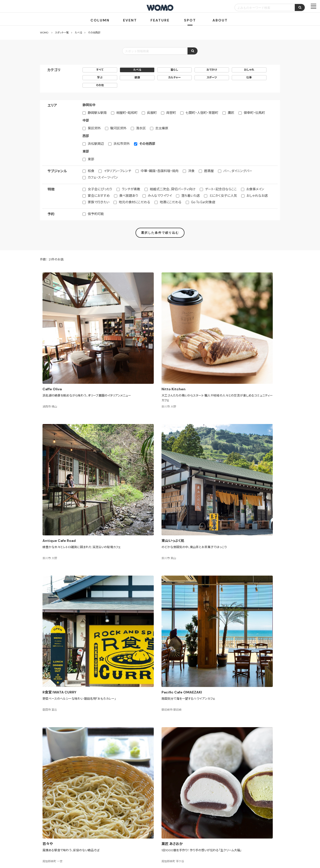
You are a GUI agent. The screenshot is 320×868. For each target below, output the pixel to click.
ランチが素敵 (131, 189)
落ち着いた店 (190, 196)
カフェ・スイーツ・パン (103, 177)
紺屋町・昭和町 (127, 113)
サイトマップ (190, 821)
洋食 (191, 171)
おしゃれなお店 (257, 196)
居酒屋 (209, 171)
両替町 (171, 113)
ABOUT (220, 20)
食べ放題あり (129, 196)
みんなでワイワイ (160, 196)
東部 (91, 159)
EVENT (130, 20)
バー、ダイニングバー (238, 171)
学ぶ (100, 77)
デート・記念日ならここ (221, 189)
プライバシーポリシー (144, 839)
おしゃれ (249, 70)
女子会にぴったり (100, 189)
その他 (100, 85)
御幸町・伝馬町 (254, 113)
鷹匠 (231, 113)
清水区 (141, 128)
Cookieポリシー (174, 839)
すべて (100, 70)
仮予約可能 (96, 214)
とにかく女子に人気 (223, 196)
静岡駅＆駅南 (97, 113)
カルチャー (174, 77)
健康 (137, 77)
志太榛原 (162, 128)
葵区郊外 (94, 128)
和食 (91, 171)
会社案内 (117, 839)
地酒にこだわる (171, 202)
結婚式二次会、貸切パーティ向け (173, 189)
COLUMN (100, 20)
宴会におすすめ (99, 196)
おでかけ (212, 70)
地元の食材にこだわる (134, 202)
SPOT (190, 20)
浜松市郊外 (122, 144)
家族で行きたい (98, 202)
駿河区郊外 (118, 128)
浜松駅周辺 (96, 144)
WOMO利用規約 (166, 821)
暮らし (174, 70)
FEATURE (160, 20)
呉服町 (152, 113)
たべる (137, 70)
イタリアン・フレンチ (117, 171)
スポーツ (212, 77)
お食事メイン (255, 189)
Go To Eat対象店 (203, 202)
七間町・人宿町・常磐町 (202, 113)
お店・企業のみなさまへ (135, 821)
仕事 (249, 77)
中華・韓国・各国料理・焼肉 (160, 171)
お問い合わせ (200, 839)
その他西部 (147, 144)
